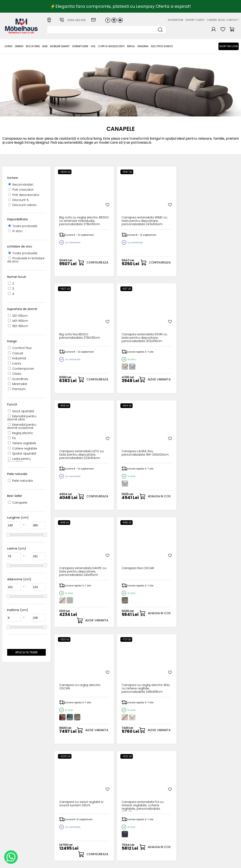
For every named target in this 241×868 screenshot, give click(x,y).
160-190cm (18, 326)
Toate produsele (23, 226)
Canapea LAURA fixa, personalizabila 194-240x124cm (121, 325)
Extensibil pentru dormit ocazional (22, 426)
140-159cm (18, 321)
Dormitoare (80, 46)
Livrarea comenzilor (99, 825)
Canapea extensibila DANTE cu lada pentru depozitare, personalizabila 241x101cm (168, 325)
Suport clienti (195, 20)
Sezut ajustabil (21, 411)
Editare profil (127, 838)
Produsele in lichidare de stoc (26, 260)
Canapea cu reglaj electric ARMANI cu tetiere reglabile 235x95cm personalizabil (166, 676)
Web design (214, 863)
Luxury (15, 363)
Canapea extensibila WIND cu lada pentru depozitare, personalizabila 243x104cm (121, 208)
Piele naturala (20, 481)
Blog (222, 20)
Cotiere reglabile (23, 448)
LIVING (9, 46)
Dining (19, 46)
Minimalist (18, 384)
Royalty (233, 863)
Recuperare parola (132, 825)
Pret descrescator (24, 195)
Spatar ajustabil (22, 453)
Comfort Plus (20, 348)
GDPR (88, 846)
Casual (15, 353)
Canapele (18, 503)
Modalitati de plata (98, 821)
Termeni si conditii (98, 828)
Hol (93, 46)
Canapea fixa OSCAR (214, 321)
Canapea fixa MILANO (122, 672)
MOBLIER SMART (60, 46)
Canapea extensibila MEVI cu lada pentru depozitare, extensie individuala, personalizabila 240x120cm (121, 559)
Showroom (176, 20)
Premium (17, 389)
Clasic (15, 374)
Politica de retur (96, 842)
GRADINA (143, 46)
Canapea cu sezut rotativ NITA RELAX (73, 674)
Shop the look (229, 46)
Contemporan (21, 369)
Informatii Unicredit (98, 849)
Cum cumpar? (95, 818)
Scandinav (18, 379)
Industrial (17, 358)
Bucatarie (33, 46)
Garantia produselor (99, 832)
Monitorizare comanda (93, 837)
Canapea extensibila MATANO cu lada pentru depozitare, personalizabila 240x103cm (168, 559)
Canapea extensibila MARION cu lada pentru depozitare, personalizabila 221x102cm (214, 559)
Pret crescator (21, 190)
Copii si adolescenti (111, 46)
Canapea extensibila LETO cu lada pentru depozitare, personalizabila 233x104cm (75, 325)
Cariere (212, 20)
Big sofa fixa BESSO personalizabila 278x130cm (166, 208)
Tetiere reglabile (22, 443)
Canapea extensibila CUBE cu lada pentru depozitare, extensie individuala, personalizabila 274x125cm (75, 559)
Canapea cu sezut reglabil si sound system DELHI (166, 442)
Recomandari (21, 185)
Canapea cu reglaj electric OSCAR (73, 440)
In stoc (15, 231)
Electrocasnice (162, 46)
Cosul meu (126, 831)
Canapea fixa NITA (212, 672)
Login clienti (127, 821)
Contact (232, 20)
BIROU (131, 46)
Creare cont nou (131, 818)
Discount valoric (22, 205)
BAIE (45, 46)
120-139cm (18, 316)
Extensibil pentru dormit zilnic (22, 418)
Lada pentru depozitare (19, 460)
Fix (12, 438)
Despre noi (160, 818)
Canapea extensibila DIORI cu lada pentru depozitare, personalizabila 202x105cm (214, 208)
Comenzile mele (130, 835)
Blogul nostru (162, 828)
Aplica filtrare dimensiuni (26, 653)
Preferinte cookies (166, 835)
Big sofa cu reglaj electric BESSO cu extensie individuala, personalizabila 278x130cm (74, 208)
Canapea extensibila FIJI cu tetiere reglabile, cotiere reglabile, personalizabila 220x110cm (214, 442)
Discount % (19, 200)
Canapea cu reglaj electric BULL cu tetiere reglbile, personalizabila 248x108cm (122, 442)
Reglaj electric (21, 433)
